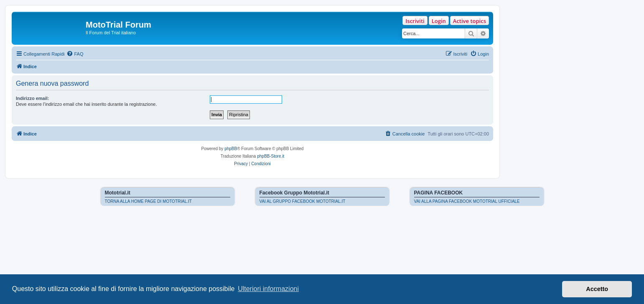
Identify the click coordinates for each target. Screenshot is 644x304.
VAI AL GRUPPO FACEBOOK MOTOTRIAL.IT (303, 201)
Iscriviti (415, 21)
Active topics (470, 21)
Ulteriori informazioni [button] (268, 289)
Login (439, 21)
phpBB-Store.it (271, 156)
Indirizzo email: (32, 98)
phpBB (231, 149)
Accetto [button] (597, 289)
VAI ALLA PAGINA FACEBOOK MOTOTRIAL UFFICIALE (467, 201)
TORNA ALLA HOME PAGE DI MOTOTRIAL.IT (148, 201)
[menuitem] (75, 54)
